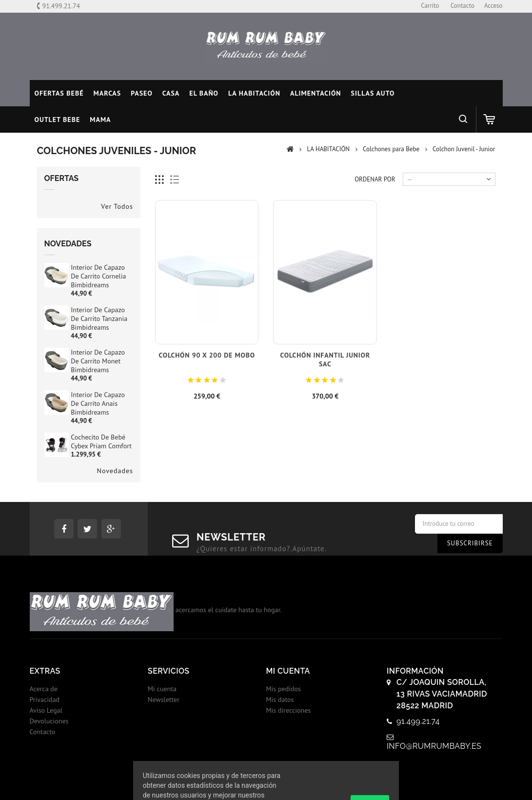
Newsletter (164, 700)
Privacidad (45, 700)
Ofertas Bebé (59, 93)
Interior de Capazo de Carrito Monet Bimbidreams (98, 361)
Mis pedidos (284, 689)
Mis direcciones (289, 710)
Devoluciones (49, 721)
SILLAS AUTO (373, 93)
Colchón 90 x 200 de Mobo (207, 355)
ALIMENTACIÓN (316, 93)
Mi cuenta (162, 689)
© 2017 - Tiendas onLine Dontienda (266, 782)
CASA (171, 93)
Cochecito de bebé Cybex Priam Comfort (101, 441)
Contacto (43, 732)
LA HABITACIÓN (254, 93)
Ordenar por (375, 179)
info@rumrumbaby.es (434, 746)
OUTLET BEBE (58, 120)
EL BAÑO (204, 93)
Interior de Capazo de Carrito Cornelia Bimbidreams (98, 276)
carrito (430, 6)
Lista (175, 180)
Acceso (493, 6)
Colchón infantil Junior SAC (325, 360)
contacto (463, 6)
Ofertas (62, 178)
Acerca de (44, 689)
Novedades (68, 244)
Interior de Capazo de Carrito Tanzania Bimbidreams (99, 319)
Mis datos (280, 700)
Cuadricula (160, 180)
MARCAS (108, 93)
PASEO (142, 93)
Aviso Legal (46, 710)
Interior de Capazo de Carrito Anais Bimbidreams (98, 403)
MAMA (100, 120)
